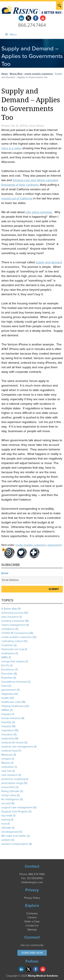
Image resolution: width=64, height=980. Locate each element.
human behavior (11, 718)
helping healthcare (13, 706)
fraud (4, 686)
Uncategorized (10, 832)
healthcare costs (11, 702)
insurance (7, 734)
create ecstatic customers (39, 74)
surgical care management (17, 807)
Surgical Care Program (15, 812)
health (5, 698)
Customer (7, 645)
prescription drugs (12, 783)
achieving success (12, 613)
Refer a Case (32, 922)
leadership (8, 739)
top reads (7, 816)
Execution (7, 674)
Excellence (8, 670)
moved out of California (17, 198)
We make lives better (14, 836)
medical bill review (13, 743)
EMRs (5, 657)
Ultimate (6, 828)
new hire (7, 771)
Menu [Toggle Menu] (11, 34)
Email (5, 573)
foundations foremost (14, 682)
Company (32, 913)
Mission (6, 763)
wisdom (6, 840)
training (6, 820)
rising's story (9, 795)
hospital (6, 714)
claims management (13, 625)
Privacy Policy (32, 898)
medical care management (17, 747)
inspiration (8, 730)
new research (9, 775)
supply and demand (49, 262)
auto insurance (10, 617)
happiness (7, 694)
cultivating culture (12, 641)
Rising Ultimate (10, 791)
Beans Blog (16, 74)
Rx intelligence (10, 799)
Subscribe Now (32, 953)
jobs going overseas (39, 212)
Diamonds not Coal (13, 649)
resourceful (8, 787)
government (55, 545)
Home (5, 74)
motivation (8, 767)
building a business (13, 621)
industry (6, 726)
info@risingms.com (32, 882)
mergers (6, 759)
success (6, 803)
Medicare (7, 755)
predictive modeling (13, 779)
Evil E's (5, 666)
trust (4, 824)
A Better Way (9, 609)
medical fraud (9, 751)
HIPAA (5, 710)
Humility (6, 722)
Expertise (7, 678)
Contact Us (32, 926)
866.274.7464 (32, 25)
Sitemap (32, 930)
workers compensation (15, 844)
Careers (32, 917)
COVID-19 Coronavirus (15, 633)
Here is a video (11, 148)
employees (8, 653)
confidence (8, 629)
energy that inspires (13, 661)
